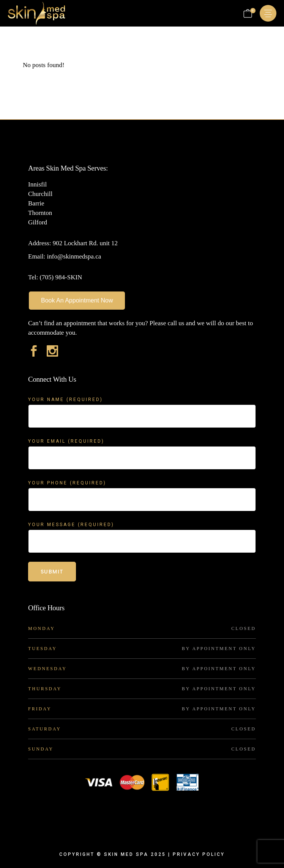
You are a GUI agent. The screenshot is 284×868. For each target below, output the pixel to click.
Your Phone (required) (142, 488)
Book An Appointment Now (77, 300)
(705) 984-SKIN (61, 277)
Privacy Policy (199, 854)
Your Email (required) (142, 446)
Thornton (40, 213)
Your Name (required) (142, 404)
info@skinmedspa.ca (73, 256)
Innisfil (37, 184)
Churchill (40, 194)
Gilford (38, 222)
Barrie (36, 203)
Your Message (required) (142, 529)
